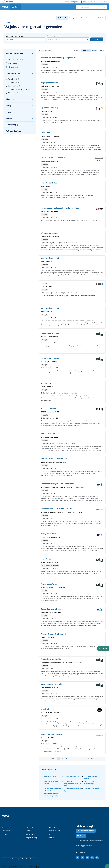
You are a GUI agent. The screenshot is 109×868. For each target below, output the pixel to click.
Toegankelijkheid (13, 867)
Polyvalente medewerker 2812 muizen (52, 790)
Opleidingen (6, 831)
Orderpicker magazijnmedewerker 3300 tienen (73, 784)
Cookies (27, 867)
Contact (52, 838)
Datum (95, 51)
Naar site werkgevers (71, 2)
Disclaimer (4, 867)
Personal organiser (50, 776)
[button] (103, 648)
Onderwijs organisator (72, 776)
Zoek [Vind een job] (97, 39)
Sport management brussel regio (73, 790)
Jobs (7, 23)
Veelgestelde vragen (32, 838)
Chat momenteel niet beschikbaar (91, 841)
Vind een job (62, 18)
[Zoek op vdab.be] (92, 7)
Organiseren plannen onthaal (91, 777)
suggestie (84, 846)
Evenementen (30, 827)
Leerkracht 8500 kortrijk (92, 789)
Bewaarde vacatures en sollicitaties (92, 18)
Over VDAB (53, 827)
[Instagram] (92, 858)
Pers (51, 834)
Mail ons (82, 836)
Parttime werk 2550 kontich (51, 783)
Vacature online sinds (20, 54)
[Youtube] (87, 858)
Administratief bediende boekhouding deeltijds (52, 795)
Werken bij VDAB (55, 831)
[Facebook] (78, 858)
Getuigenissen (30, 834)
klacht (91, 846)
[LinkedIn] (82, 858)
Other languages (35, 867)
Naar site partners (89, 2)
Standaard (86, 51)
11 (84, 759)
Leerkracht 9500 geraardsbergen (89, 783)
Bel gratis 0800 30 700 (87, 831)
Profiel (102, 51)
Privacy (21, 867)
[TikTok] (97, 858)
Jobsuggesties (74, 18)
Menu (17, 7)
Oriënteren (6, 834)
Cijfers (28, 831)
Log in (105, 2)
